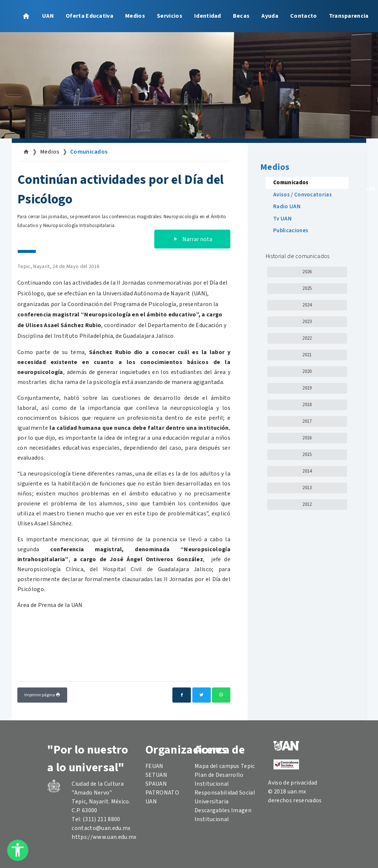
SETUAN (156, 775)
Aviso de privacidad (293, 783)
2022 (307, 338)
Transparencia (349, 16)
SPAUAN (156, 784)
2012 (307, 504)
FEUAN (154, 766)
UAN (48, 16)
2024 (307, 305)
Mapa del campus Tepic (225, 766)
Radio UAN (287, 207)
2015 (307, 454)
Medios (135, 16)
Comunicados (89, 152)
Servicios (170, 16)
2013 (307, 488)
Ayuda (270, 16)
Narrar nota (192, 239)
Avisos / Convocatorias (303, 195)
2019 (307, 388)
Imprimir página (42, 695)
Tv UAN (282, 219)
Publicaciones (291, 231)
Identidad (208, 16)
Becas (241, 16)
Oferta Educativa (90, 16)
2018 (307, 405)
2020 (307, 371)
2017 (307, 421)
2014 (307, 471)
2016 (307, 438)
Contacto (304, 16)
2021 (307, 355)
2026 (307, 272)
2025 (307, 288)
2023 (307, 322)
